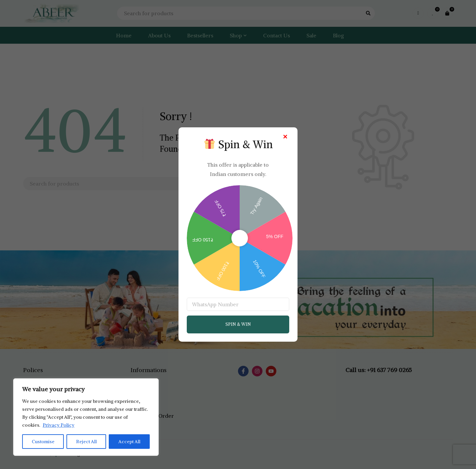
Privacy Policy (59, 425)
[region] (86, 417)
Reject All (86, 442)
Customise (43, 442)
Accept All (129, 442)
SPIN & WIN (238, 324)
